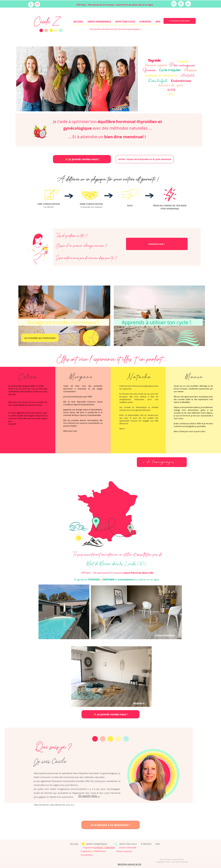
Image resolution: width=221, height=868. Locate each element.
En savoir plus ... (89, 796)
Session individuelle (125, 848)
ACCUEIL (72, 844)
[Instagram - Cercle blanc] (174, 4)
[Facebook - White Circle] (181, 4)
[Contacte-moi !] (157, 244)
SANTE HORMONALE (97, 844)
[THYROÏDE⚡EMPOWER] (180, 21)
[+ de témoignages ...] (162, 462)
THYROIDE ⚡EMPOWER (104, 848)
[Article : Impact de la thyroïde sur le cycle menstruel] (145, 159)
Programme (88, 848)
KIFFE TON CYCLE (128, 844)
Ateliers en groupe (124, 851)
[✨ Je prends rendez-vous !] (82, 159)
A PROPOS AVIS (150, 844)
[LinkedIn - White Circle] (188, 4)
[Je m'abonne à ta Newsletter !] (110, 825)
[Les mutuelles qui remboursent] (40, 338)
